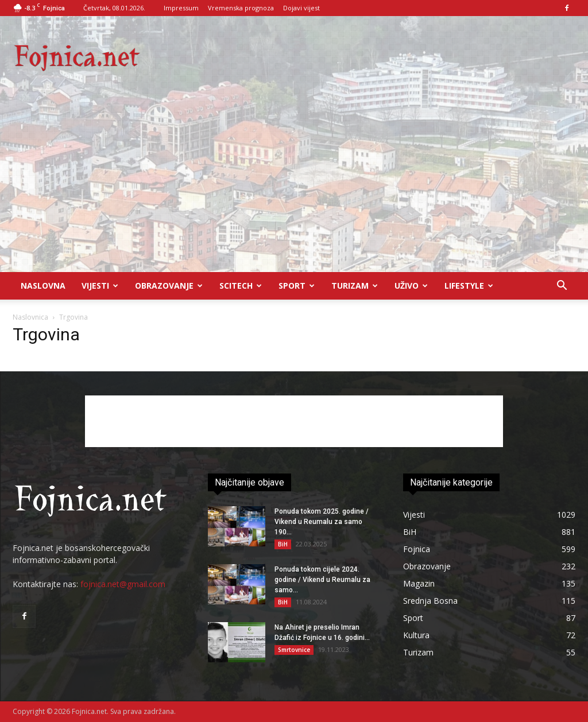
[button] (562, 287)
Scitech (241, 286)
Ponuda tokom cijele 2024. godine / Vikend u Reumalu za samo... (322, 580)
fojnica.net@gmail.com (123, 584)
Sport (297, 286)
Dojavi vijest (301, 8)
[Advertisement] (294, 186)
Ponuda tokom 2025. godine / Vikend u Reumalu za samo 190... (322, 522)
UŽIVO (411, 286)
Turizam (355, 286)
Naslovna (43, 286)
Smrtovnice (294, 650)
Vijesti (100, 286)
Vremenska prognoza (241, 8)
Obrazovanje (169, 286)
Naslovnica (30, 317)
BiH (283, 544)
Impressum (181, 8)
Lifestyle (469, 286)
